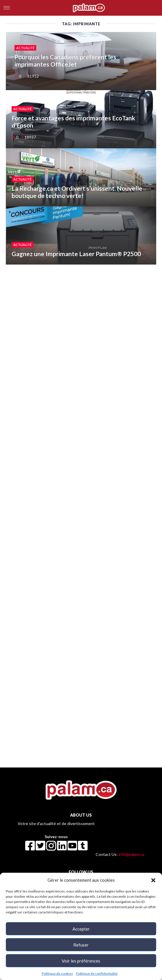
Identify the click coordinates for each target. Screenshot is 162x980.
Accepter (81, 929)
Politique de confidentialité (97, 973)
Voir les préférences (81, 961)
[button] (153, 880)
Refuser (81, 945)
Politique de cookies (57, 973)
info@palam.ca (131, 854)
